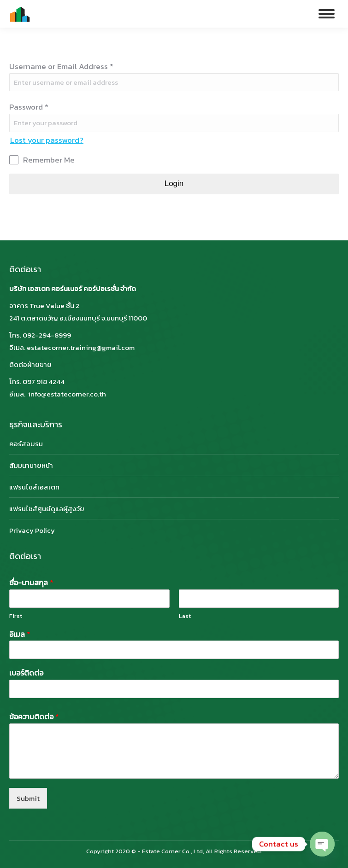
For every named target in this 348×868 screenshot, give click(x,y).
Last (185, 616)
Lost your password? (47, 140)
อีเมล (20, 634)
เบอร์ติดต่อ (26, 673)
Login (174, 184)
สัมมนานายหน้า (31, 465)
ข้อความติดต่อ (34, 717)
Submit (28, 798)
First (16, 616)
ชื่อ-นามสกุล (31, 583)
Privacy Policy (32, 530)
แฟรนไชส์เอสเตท (34, 487)
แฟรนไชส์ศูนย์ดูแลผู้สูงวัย (47, 509)
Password (29, 107)
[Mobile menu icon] (327, 14)
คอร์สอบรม (26, 444)
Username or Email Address (61, 66)
